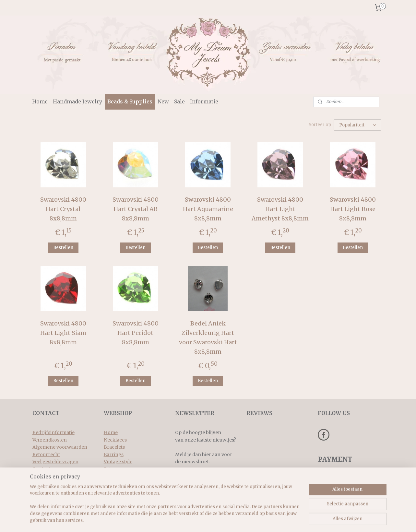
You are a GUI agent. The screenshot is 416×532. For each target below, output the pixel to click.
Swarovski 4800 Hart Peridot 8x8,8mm (136, 332)
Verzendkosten (50, 439)
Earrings (114, 454)
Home (40, 101)
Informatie (204, 101)
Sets (108, 468)
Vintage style (118, 461)
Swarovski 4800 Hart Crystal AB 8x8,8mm (136, 208)
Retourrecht (46, 454)
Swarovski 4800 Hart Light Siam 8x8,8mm (63, 332)
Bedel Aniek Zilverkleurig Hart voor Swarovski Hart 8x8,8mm (208, 337)
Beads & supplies (123, 483)
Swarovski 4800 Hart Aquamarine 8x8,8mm (208, 208)
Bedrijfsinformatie (53, 432)
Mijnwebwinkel (285, 520)
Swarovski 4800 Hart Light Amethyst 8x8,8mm (280, 208)
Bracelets (114, 446)
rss (202, 520)
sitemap (188, 520)
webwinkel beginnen (226, 520)
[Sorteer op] (358, 125)
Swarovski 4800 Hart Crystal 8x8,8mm (63, 208)
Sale (179, 101)
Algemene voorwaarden (60, 446)
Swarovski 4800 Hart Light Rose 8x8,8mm (353, 208)
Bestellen (63, 247)
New (163, 101)
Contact (41, 468)
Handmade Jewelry (77, 101)
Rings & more (119, 476)
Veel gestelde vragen (55, 461)
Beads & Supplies (130, 101)
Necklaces (115, 439)
